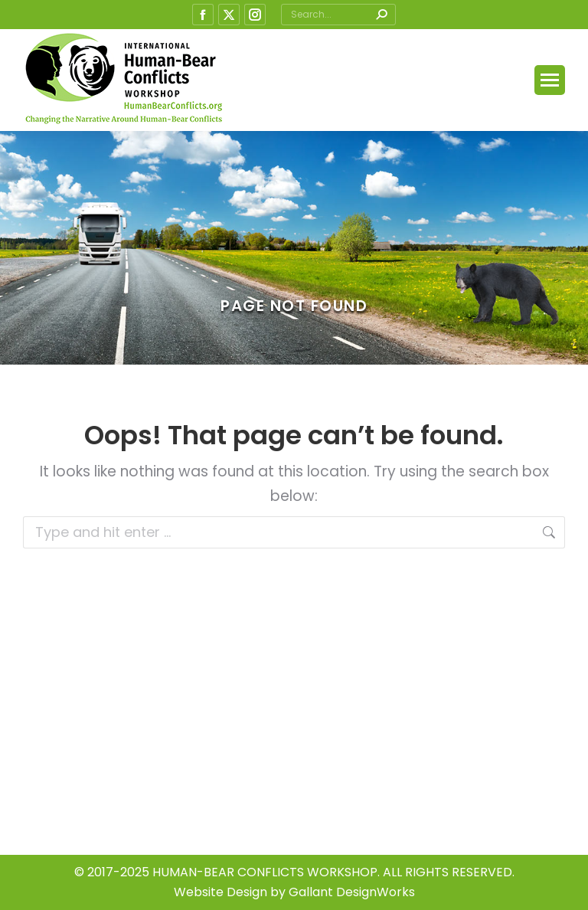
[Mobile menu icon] (550, 80)
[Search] (338, 15)
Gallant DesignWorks (352, 892)
